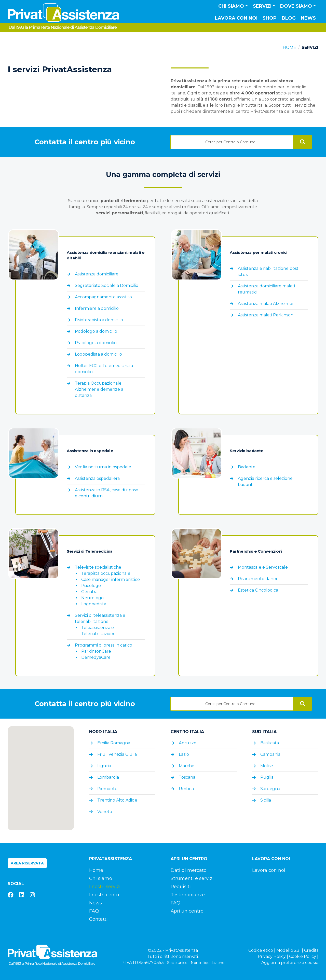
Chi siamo (101, 878)
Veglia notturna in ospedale (103, 467)
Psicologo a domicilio (96, 343)
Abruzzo (188, 743)
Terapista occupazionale (106, 573)
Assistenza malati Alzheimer (266, 304)
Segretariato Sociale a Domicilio (107, 285)
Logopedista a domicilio (98, 354)
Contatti (98, 919)
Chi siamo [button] (231, 6)
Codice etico (261, 950)
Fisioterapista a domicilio (99, 320)
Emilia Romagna (114, 743)
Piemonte (107, 789)
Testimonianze (188, 895)
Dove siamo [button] (296, 6)
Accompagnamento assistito (103, 297)
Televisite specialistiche (98, 567)
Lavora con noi (236, 18)
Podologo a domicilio (96, 331)
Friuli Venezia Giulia (117, 754)
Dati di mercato (189, 870)
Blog (289, 18)
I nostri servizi (105, 887)
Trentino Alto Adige (117, 800)
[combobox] (232, 140)
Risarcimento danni (257, 579)
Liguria (104, 766)
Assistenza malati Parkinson (266, 315)
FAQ (94, 911)
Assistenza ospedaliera (97, 478)
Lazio (184, 754)
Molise (267, 766)
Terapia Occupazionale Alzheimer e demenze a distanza (99, 389)
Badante (247, 467)
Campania (270, 754)
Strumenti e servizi (192, 878)
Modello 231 (289, 950)
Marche (187, 766)
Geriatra (89, 592)
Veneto (105, 812)
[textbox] (232, 142)
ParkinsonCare (96, 651)
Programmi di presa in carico (104, 645)
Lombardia (108, 777)
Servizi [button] (262, 6)
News (308, 18)
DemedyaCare (96, 657)
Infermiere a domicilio (97, 308)
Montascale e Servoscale (263, 567)
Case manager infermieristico (111, 579)
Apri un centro (187, 911)
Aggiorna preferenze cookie (290, 963)
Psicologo (91, 586)
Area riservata (27, 863)
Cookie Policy (303, 956)
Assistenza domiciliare (97, 274)
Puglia (267, 777)
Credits (311, 950)
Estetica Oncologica (258, 590)
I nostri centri (104, 895)
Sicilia (266, 800)
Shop (270, 18)
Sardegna (270, 789)
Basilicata (270, 743)
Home (289, 47)
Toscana (187, 777)
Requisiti (181, 887)
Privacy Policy (272, 956)
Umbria (186, 789)
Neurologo (92, 598)
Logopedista (94, 604)
